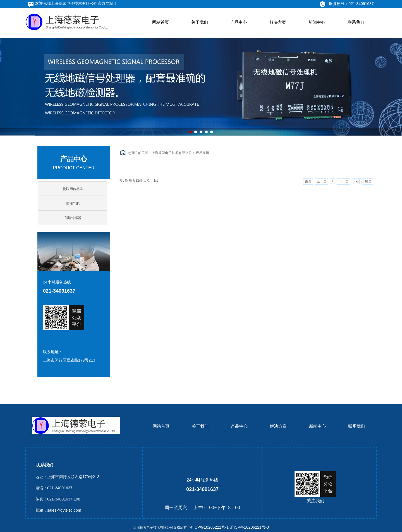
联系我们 (356, 22)
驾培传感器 (73, 218)
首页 (308, 181)
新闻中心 (317, 22)
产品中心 (239, 22)
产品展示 (202, 153)
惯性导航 (73, 203)
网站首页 (161, 22)
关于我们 (200, 22)
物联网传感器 (73, 189)
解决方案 (278, 22)
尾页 (368, 181)
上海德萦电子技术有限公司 (172, 153)
